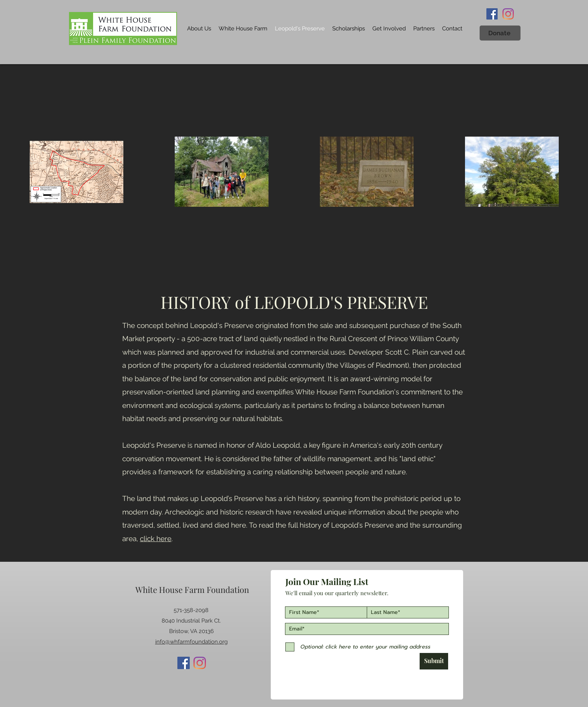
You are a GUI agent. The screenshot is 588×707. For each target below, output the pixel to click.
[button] (500, 33)
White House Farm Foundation (192, 590)
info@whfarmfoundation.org (191, 642)
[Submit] (434, 661)
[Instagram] (508, 14)
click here (156, 539)
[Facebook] (492, 14)
